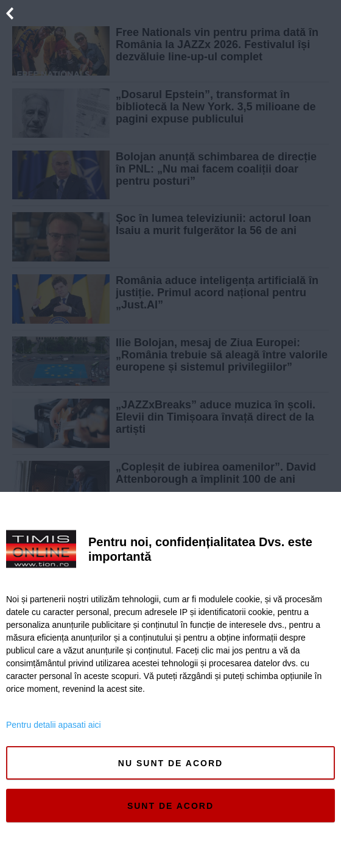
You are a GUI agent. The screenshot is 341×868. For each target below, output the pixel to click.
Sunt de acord (170, 806)
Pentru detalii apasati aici (54, 725)
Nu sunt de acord (170, 763)
